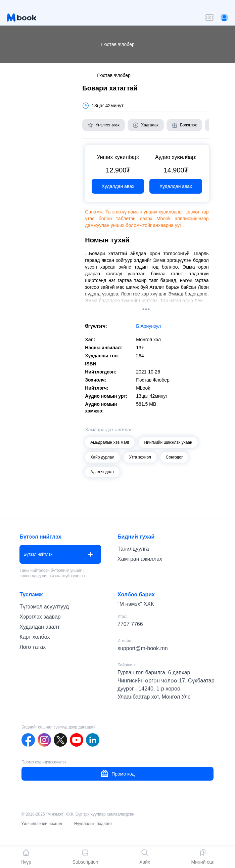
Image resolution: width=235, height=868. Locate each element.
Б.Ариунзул (148, 326)
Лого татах (33, 647)
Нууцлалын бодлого (93, 824)
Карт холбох (35, 637)
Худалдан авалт (40, 627)
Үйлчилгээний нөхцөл (42, 824)
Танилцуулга (133, 549)
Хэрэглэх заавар (40, 617)
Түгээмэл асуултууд (44, 607)
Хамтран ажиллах (140, 559)
